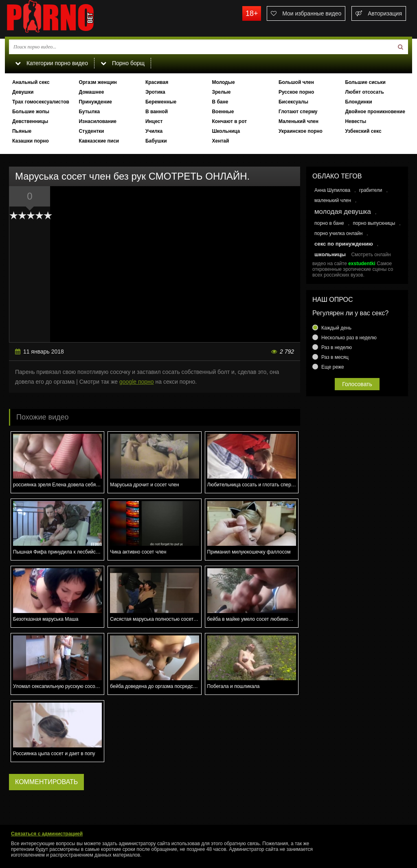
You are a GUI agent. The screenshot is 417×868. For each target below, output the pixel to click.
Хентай (220, 141)
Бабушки (156, 141)
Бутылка (89, 112)
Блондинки (358, 102)
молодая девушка (343, 212)
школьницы (330, 254)
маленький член (333, 200)
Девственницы (30, 121)
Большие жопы (31, 112)
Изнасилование (98, 121)
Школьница (226, 131)
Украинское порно (301, 131)
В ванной (157, 112)
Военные (223, 112)
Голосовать (357, 384)
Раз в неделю (337, 347)
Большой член (296, 82)
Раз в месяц (335, 357)
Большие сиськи (365, 82)
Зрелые (221, 92)
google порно (137, 382)
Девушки (23, 92)
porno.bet (66, 18)
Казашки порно (31, 141)
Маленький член (298, 121)
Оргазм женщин (98, 82)
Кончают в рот (229, 121)
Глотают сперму (298, 112)
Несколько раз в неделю (349, 338)
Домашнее (91, 92)
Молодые (223, 82)
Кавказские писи (99, 141)
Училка (154, 131)
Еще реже (333, 367)
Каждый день (336, 328)
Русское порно (296, 92)
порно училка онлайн (338, 233)
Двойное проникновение (375, 112)
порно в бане (329, 223)
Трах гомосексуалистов (41, 102)
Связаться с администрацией (47, 834)
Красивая (157, 82)
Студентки (91, 131)
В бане (220, 102)
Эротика (155, 92)
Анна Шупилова (332, 190)
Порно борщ (123, 63)
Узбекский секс (363, 131)
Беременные (161, 102)
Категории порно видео (52, 63)
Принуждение (95, 102)
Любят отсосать (364, 92)
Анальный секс (31, 82)
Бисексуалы (293, 102)
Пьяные (22, 131)
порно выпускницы (374, 223)
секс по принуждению (344, 244)
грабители (371, 190)
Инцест (154, 121)
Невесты (356, 121)
